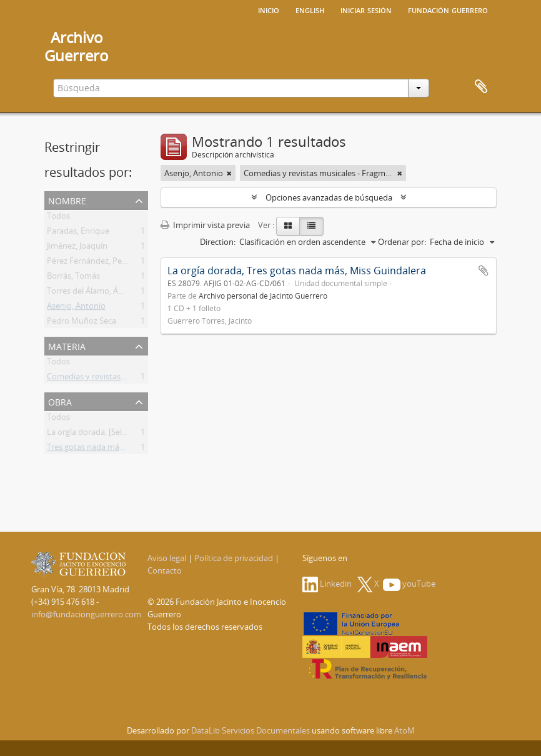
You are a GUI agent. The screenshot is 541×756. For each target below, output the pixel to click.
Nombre (67, 200)
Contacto (165, 570)
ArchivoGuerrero (77, 46)
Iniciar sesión (366, 9)
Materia (67, 345)
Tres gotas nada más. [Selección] (107, 449)
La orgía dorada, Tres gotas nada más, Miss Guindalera (297, 271)
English (310, 9)
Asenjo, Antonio (76, 308)
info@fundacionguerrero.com (86, 614)
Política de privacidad (234, 558)
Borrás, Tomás (73, 278)
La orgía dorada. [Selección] (97, 434)
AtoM (405, 730)
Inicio (269, 9)
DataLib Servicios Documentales (251, 730)
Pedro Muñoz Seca (82, 323)
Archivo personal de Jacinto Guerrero (263, 296)
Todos (58, 218)
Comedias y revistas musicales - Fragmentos (128, 379)
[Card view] (288, 226)
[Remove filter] (229, 173)
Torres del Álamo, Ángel (90, 293)
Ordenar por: (402, 242)
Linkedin (327, 584)
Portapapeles (481, 87)
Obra (60, 401)
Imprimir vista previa (205, 225)
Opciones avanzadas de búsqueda (329, 197)
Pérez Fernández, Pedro (91, 263)
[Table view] (311, 226)
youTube (409, 584)
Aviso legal (167, 558)
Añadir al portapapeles (484, 271)
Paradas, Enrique (78, 233)
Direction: (218, 242)
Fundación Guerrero (448, 9)
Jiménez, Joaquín (77, 248)
